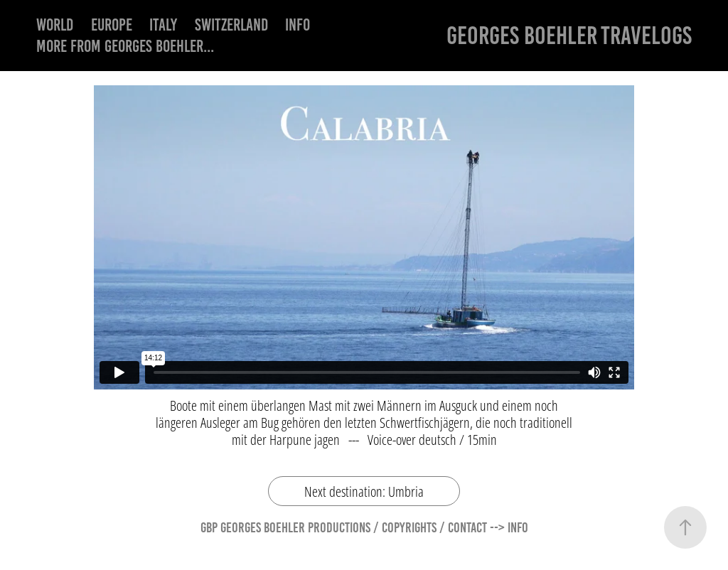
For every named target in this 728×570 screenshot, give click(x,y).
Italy (163, 25)
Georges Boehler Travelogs (569, 35)
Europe (112, 25)
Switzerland (231, 25)
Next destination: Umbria (364, 491)
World (55, 25)
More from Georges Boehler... (125, 46)
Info (298, 25)
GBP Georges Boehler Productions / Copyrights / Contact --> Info (364, 527)
